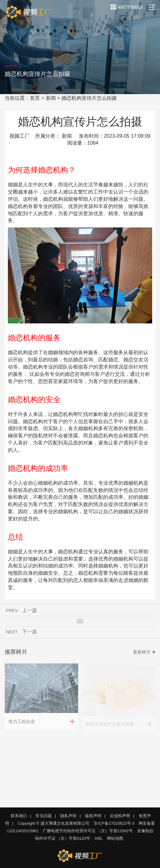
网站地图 (115, 838)
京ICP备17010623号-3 (114, 823)
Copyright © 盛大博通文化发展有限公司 (53, 823)
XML (99, 838)
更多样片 (142, 653)
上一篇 (29, 612)
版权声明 (93, 816)
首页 (35, 98)
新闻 (51, 98)
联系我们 (19, 816)
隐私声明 (68, 816)
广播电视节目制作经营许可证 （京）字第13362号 (88, 831)
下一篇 (29, 633)
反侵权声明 (120, 816)
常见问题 (44, 816)
